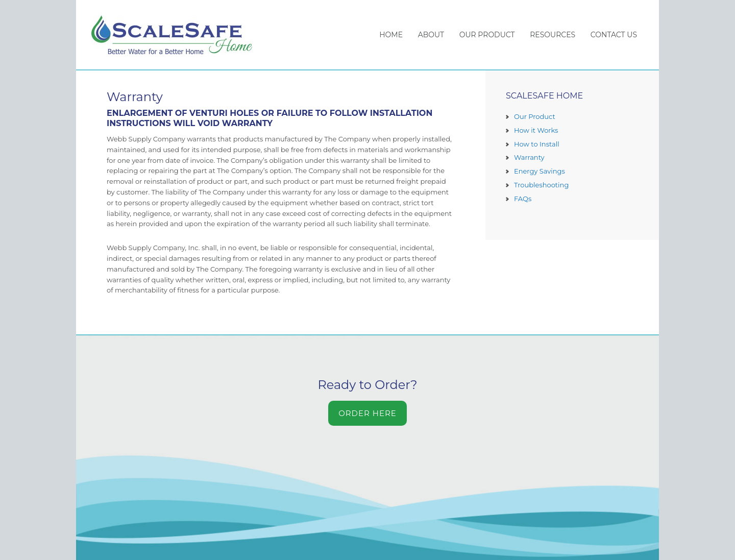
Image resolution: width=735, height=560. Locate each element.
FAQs (523, 199)
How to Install (537, 144)
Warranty (529, 157)
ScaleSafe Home (177, 35)
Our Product (535, 116)
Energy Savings (540, 171)
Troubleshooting (541, 185)
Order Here (367, 413)
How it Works (536, 130)
